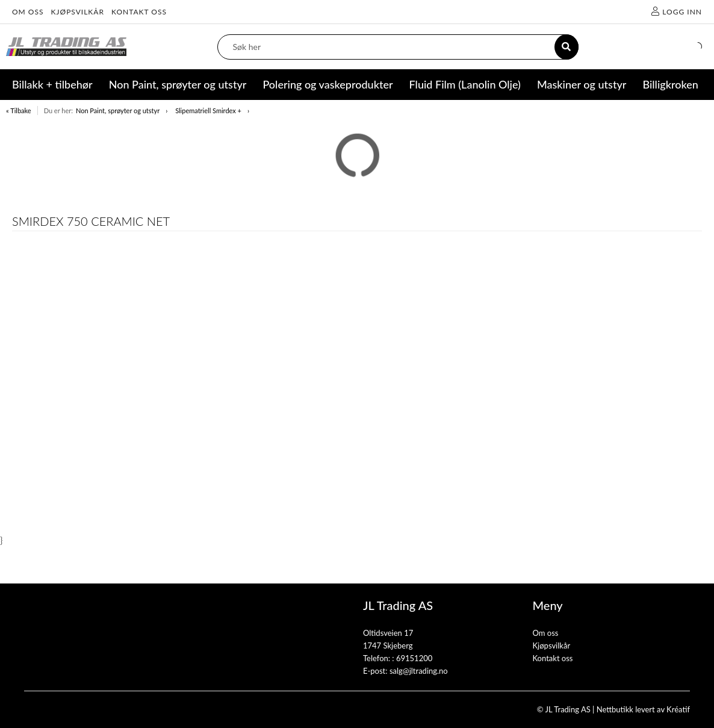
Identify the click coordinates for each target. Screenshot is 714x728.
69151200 (414, 658)
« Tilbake (19, 110)
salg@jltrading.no (419, 671)
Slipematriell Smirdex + (208, 110)
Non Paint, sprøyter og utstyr (118, 110)
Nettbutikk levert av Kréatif (643, 709)
